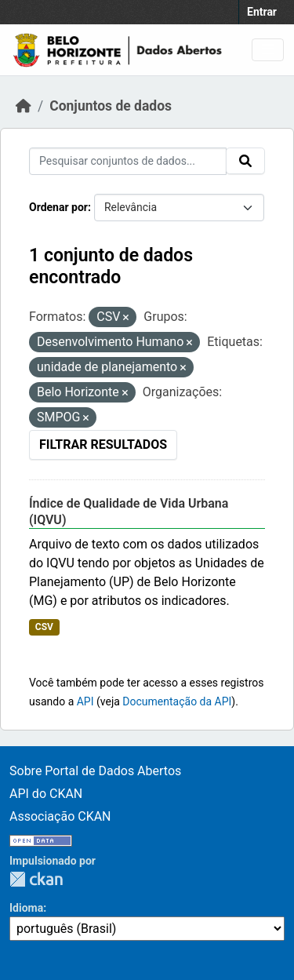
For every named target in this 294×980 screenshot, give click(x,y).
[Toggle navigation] (268, 50)
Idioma (26, 908)
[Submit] (245, 161)
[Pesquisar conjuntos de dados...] (128, 161)
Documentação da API (177, 701)
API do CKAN (46, 794)
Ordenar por (58, 207)
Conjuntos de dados (111, 106)
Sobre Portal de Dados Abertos (95, 771)
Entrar (262, 12)
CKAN (36, 879)
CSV (44, 627)
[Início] (24, 106)
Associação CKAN (60, 816)
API (85, 701)
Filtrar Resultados (103, 444)
